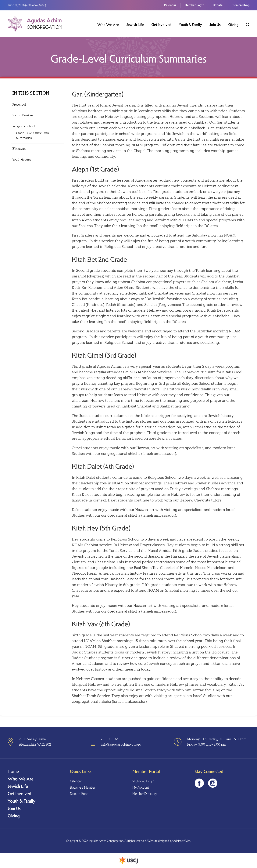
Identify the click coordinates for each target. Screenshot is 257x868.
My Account (141, 787)
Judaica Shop (240, 5)
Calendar (170, 5)
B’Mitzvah (19, 149)
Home (13, 771)
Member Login (194, 5)
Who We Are (108, 25)
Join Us (215, 25)
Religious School (24, 126)
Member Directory (145, 794)
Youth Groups (22, 159)
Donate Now (79, 794)
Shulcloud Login (143, 781)
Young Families (23, 115)
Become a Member (83, 787)
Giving (233, 25)
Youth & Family (190, 25)
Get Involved (161, 25)
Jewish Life (135, 25)
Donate (218, 5)
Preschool (19, 105)
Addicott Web (182, 841)
